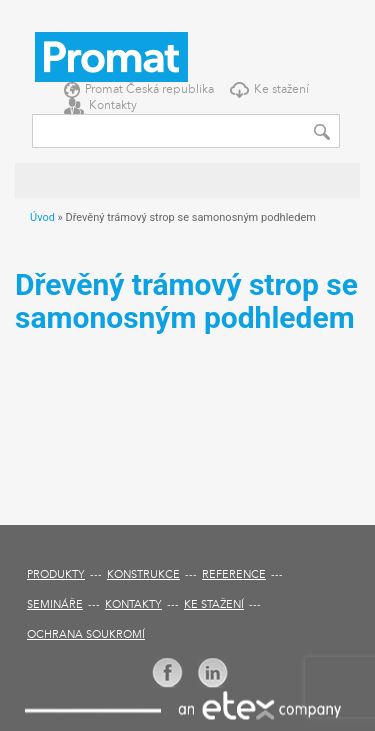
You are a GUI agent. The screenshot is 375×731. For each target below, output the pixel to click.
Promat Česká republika (149, 90)
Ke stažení (281, 90)
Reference (234, 575)
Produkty (56, 575)
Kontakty (113, 106)
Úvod (42, 217)
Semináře (55, 605)
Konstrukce (143, 575)
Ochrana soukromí (86, 635)
